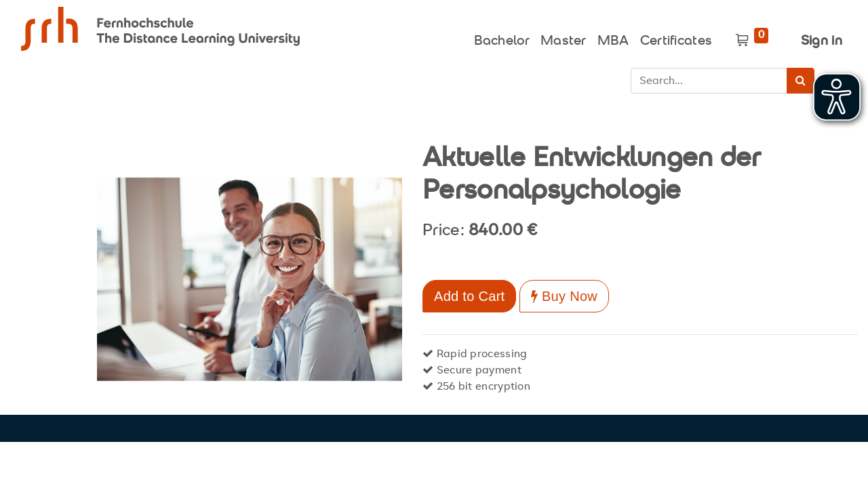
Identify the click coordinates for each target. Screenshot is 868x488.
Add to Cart (469, 296)
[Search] (801, 81)
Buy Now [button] (564, 296)
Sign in (822, 42)
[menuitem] (502, 38)
